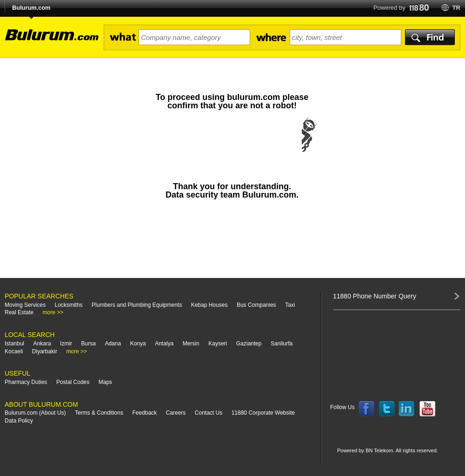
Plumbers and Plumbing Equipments (137, 305)
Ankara (42, 344)
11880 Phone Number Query (375, 296)
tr (456, 8)
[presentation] (232, 144)
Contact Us (209, 413)
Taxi (290, 305)
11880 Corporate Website (263, 413)
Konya (138, 344)
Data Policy (19, 421)
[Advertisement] (232, 243)
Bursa (89, 344)
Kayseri (218, 344)
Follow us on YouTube (427, 409)
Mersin (191, 344)
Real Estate (19, 312)
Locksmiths (69, 305)
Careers (176, 413)
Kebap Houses (209, 305)
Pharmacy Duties (26, 382)
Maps (105, 382)
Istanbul (14, 344)
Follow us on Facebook (366, 409)
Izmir (66, 344)
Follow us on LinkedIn (407, 409)
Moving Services (25, 305)
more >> (53, 312)
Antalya (164, 344)
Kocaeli (14, 351)
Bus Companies (256, 305)
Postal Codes (73, 382)
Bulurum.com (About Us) (35, 413)
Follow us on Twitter (387, 409)
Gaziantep (249, 344)
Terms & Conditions (99, 413)
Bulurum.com (31, 8)
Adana (113, 344)
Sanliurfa (282, 344)
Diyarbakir (45, 351)
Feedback (144, 413)
